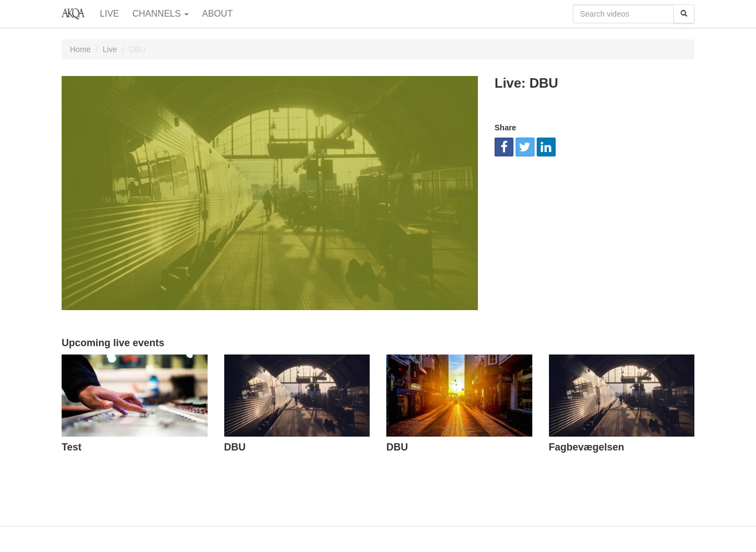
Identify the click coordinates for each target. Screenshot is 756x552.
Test (72, 447)
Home (80, 49)
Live (110, 14)
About (217, 14)
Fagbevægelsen (587, 447)
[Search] (684, 14)
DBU (235, 447)
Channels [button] (161, 14)
